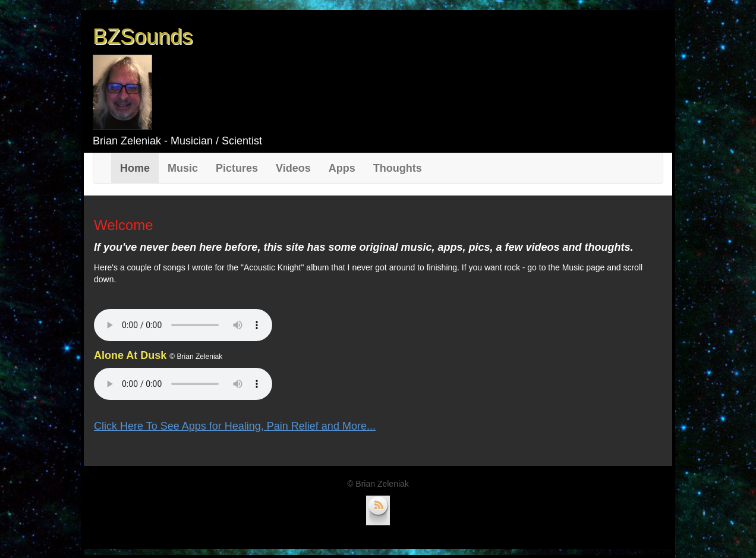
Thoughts (398, 168)
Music (183, 168)
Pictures (237, 168)
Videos (293, 168)
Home (139, 168)
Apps (342, 168)
